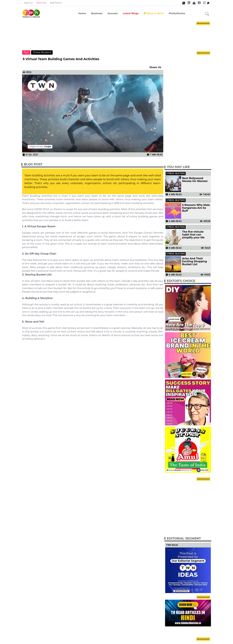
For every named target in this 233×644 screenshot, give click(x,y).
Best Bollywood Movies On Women (195, 180)
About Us (29, 3)
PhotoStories (177, 13)
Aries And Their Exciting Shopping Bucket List (195, 261)
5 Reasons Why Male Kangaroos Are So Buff (196, 208)
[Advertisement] (117, 35)
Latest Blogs (131, 13)
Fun (26, 52)
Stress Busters (42, 52)
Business (97, 13)
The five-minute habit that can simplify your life (193, 235)
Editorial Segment (184, 538)
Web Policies (56, 3)
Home (82, 13)
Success (113, 13)
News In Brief (154, 13)
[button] (207, 14)
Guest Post (41, 3)
